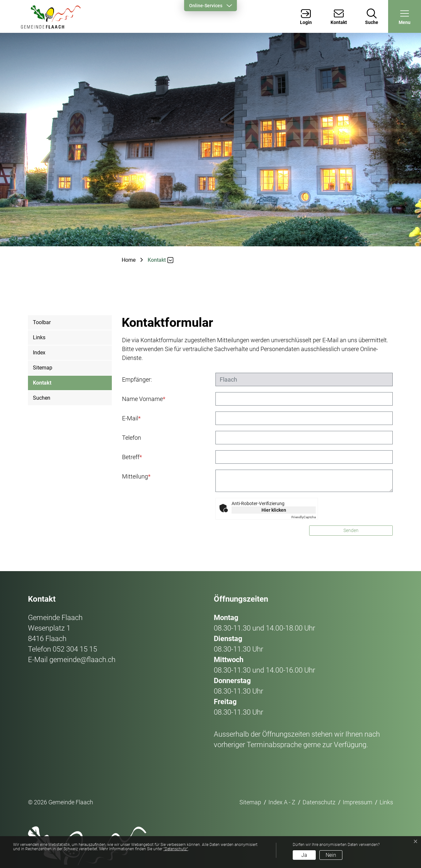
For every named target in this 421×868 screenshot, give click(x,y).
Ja (304, 855)
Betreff (132, 457)
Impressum (358, 802)
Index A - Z (282, 802)
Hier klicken (274, 510)
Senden (351, 530)
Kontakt (42, 385)
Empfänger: (137, 379)
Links (39, 337)
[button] (405, 16)
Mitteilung (136, 476)
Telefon (132, 438)
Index (39, 353)
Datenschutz (319, 802)
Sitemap (43, 368)
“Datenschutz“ (176, 849)
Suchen (42, 398)
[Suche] (372, 16)
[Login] (306, 16)
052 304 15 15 (75, 649)
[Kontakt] (339, 16)
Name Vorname (144, 399)
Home (129, 260)
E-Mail (131, 418)
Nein (331, 855)
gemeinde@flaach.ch (82, 660)
